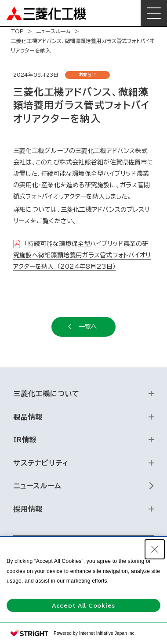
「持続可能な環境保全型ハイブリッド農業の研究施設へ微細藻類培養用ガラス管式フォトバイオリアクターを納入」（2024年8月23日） (82, 255)
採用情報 (28, 509)
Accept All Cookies (83, 605)
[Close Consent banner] (155, 549)
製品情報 (28, 417)
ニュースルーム (53, 31)
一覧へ (88, 327)
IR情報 (25, 440)
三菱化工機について (46, 394)
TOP (17, 31)
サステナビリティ (41, 463)
